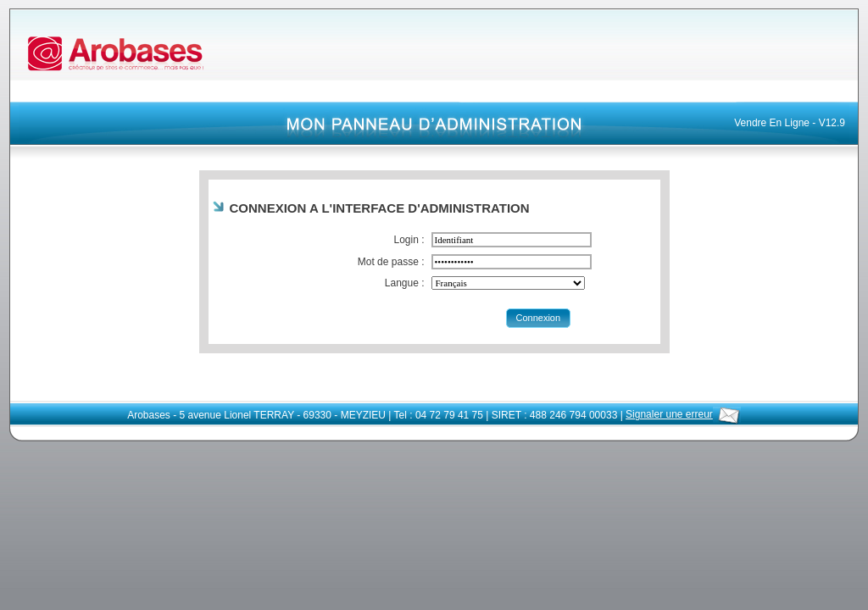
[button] (539, 318)
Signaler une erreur (683, 414)
